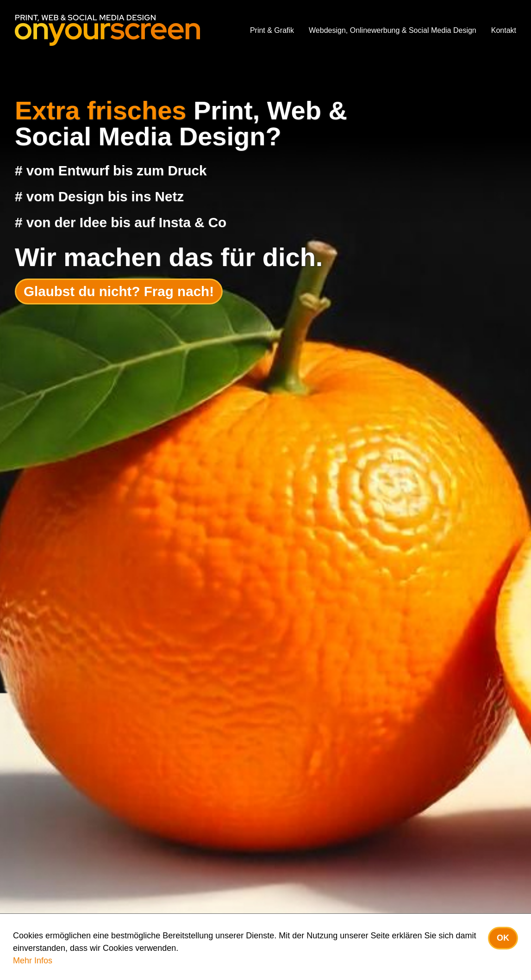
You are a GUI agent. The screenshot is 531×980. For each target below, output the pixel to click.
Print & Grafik (272, 30)
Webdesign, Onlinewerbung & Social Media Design (393, 30)
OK (503, 938)
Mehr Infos (33, 961)
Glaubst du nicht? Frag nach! (119, 291)
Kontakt (504, 30)
